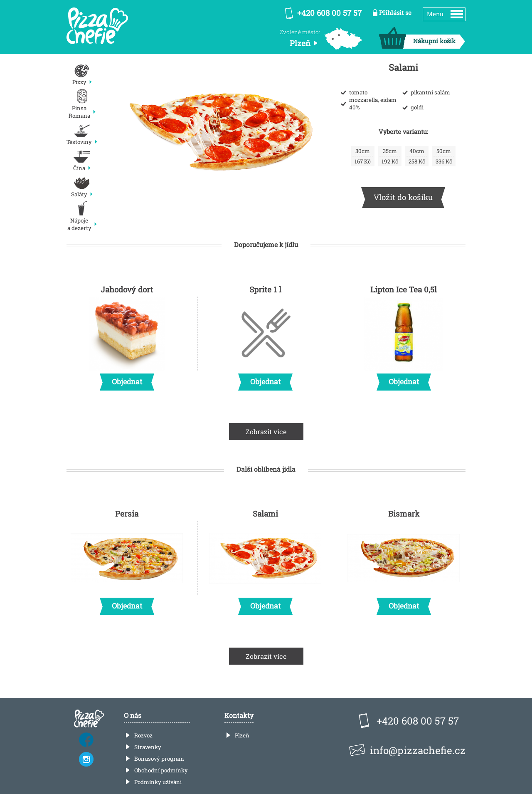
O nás (133, 715)
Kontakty (239, 715)
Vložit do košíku (403, 197)
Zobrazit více (266, 432)
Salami (265, 559)
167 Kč (363, 156)
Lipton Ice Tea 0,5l (404, 335)
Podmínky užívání (158, 782)
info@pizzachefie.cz (418, 750)
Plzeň (242, 735)
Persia (127, 559)
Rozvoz (143, 735)
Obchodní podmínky (161, 770)
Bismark (404, 559)
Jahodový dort (127, 335)
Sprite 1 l (265, 335)
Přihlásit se (395, 13)
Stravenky (148, 747)
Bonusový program (159, 759)
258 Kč (417, 156)
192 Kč (390, 156)
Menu (435, 14)
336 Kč (444, 156)
